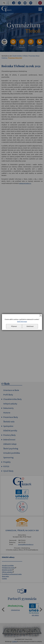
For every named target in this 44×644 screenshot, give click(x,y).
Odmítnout (30, 326)
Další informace (22, 322)
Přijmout (14, 326)
